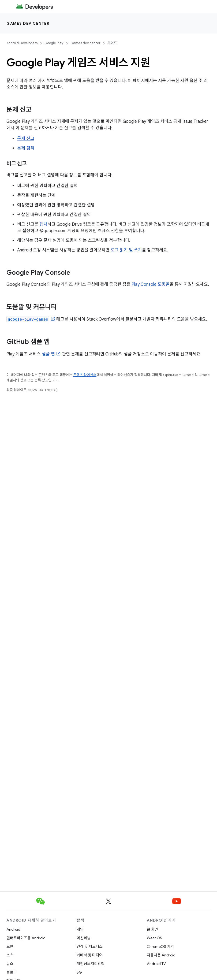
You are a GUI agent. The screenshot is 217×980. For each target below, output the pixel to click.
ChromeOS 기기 (160, 946)
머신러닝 (84, 938)
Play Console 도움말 (151, 284)
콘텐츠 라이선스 (85, 375)
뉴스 (10, 964)
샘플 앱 (48, 354)
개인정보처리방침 (91, 964)
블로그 (12, 972)
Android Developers (22, 43)
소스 (10, 955)
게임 (80, 929)
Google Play (54, 43)
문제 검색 (26, 148)
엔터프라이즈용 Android (26, 938)
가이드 (112, 43)
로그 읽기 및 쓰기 (126, 250)
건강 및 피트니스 (90, 946)
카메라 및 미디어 (90, 955)
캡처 (43, 224)
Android (13, 929)
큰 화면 (152, 929)
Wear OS (154, 938)
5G (79, 972)
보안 (10, 946)
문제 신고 (26, 139)
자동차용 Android (161, 955)
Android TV (156, 964)
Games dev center (28, 23)
